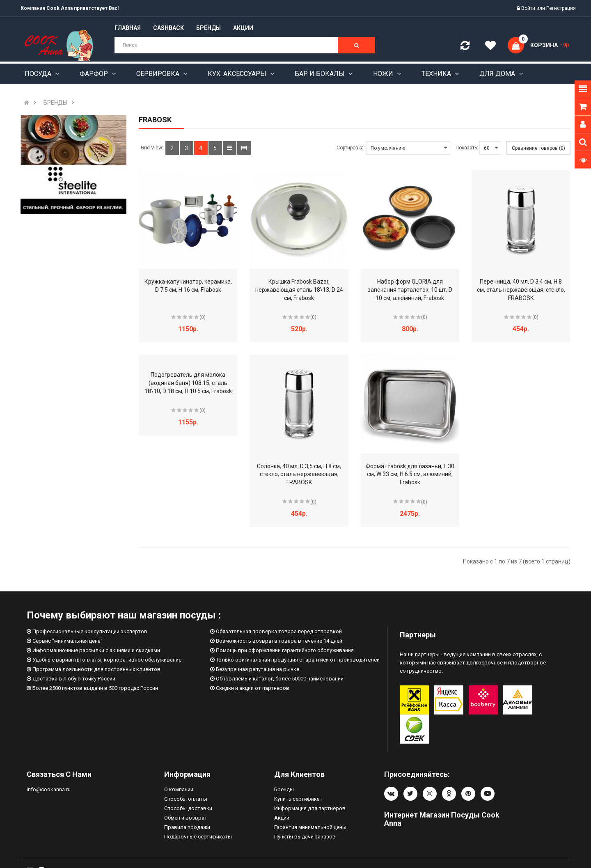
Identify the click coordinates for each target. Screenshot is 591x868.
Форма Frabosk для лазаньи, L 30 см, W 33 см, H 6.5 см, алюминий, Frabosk (410, 474)
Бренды (284, 789)
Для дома (498, 74)
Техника (437, 74)
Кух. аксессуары (238, 74)
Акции (282, 818)
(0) (203, 317)
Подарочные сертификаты (198, 837)
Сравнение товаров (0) (538, 148)
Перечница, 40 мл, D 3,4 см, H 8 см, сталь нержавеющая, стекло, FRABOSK (521, 290)
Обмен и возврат (186, 818)
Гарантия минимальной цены (310, 827)
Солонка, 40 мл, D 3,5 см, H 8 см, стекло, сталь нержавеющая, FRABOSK (299, 474)
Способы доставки (188, 808)
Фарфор (95, 74)
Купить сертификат (298, 799)
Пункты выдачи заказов (305, 837)
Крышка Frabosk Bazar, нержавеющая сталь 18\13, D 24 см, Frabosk (299, 290)
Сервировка (159, 74)
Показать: (467, 148)
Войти (529, 8)
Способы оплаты (186, 799)
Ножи (384, 74)
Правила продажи (187, 827)
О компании (179, 789)
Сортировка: (351, 148)
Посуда (39, 74)
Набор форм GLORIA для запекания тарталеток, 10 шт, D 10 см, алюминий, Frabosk (410, 290)
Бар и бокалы (321, 74)
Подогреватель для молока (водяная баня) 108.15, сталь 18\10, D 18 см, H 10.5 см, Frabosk (188, 383)
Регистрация (561, 8)
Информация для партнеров (310, 808)
